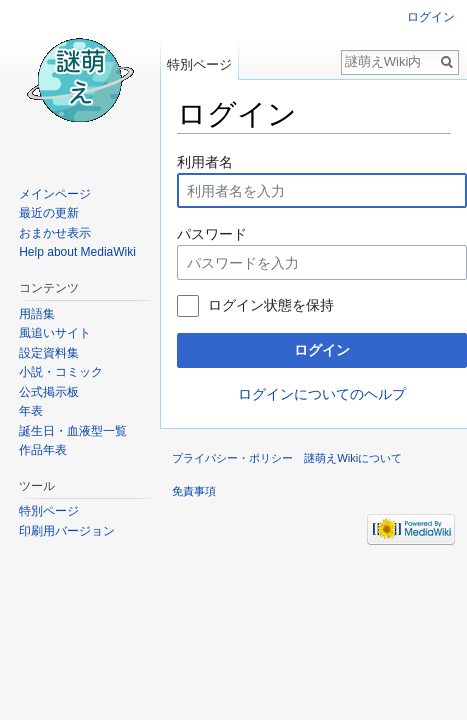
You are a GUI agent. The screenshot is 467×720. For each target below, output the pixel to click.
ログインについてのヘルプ (322, 394)
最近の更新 (49, 213)
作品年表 (43, 450)
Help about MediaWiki (77, 252)
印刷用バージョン (67, 531)
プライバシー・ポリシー (232, 458)
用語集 (37, 314)
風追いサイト (55, 333)
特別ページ (199, 64)
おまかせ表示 (55, 233)
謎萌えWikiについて (353, 458)
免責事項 (194, 491)
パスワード (212, 234)
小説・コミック (61, 372)
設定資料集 (49, 353)
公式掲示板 (49, 392)
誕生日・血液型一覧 (73, 431)
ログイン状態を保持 (271, 305)
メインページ (55, 194)
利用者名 (205, 162)
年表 (31, 411)
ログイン (322, 350)
